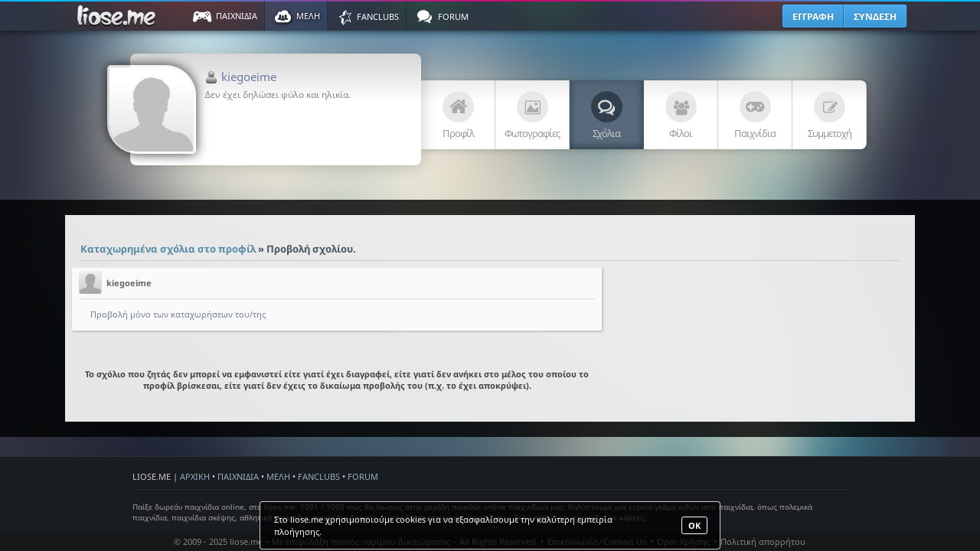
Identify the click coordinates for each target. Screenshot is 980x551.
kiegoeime (249, 77)
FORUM (363, 476)
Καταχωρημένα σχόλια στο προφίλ (168, 249)
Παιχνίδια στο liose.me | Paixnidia (119, 16)
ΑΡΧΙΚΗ (195, 476)
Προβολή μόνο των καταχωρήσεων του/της (178, 314)
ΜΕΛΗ (278, 476)
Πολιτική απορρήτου (763, 541)
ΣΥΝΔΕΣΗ (875, 16)
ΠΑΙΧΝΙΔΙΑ (238, 476)
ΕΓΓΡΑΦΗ (813, 16)
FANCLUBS (319, 476)
